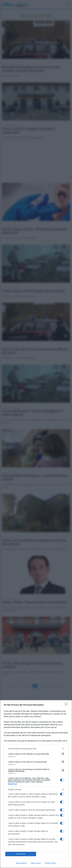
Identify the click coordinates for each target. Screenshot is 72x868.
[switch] (62, 754)
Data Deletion (21, 863)
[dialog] (36, 784)
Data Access (36, 863)
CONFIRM (21, 854)
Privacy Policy (50, 863)
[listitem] (36, 749)
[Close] (67, 705)
